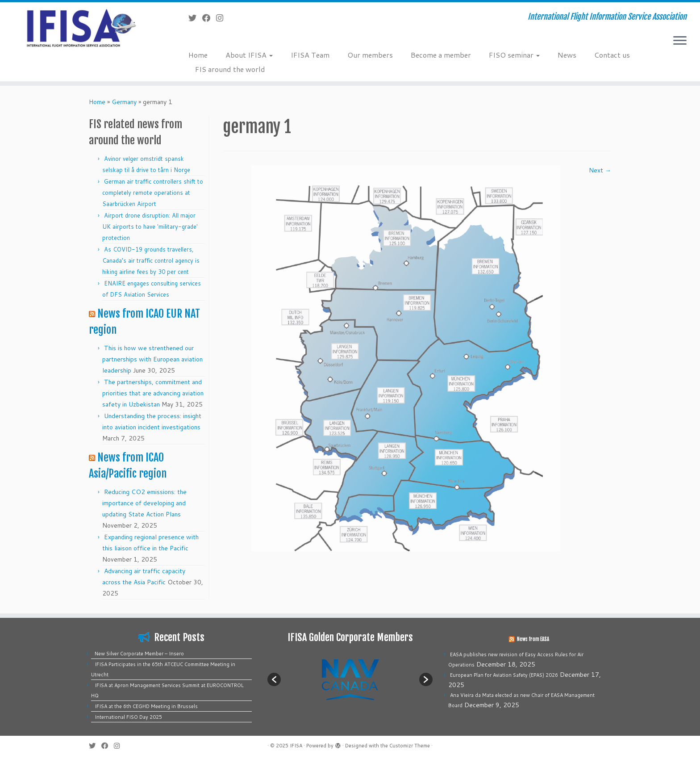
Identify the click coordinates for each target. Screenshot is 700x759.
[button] (274, 679)
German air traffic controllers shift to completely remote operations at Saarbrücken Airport (153, 193)
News (567, 55)
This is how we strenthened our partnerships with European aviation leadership (152, 359)
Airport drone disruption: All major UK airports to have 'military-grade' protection (150, 226)
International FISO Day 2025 (128, 717)
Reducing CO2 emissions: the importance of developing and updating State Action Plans (144, 503)
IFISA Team (310, 55)
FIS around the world (230, 69)
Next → (600, 170)
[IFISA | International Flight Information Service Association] (81, 27)
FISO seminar (514, 55)
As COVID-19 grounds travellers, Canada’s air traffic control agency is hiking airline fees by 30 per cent (151, 260)
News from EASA (533, 639)
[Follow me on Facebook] (209, 18)
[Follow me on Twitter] (195, 18)
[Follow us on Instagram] (223, 18)
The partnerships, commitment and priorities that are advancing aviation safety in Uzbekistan (153, 393)
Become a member (441, 55)
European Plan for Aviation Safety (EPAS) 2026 (504, 675)
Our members (370, 55)
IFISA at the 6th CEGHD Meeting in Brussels (146, 706)
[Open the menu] (680, 41)
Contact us (612, 55)
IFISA (296, 746)
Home (198, 55)
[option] (350, 679)
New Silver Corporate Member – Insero (139, 654)
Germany (124, 102)
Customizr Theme (410, 746)
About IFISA (249, 55)
